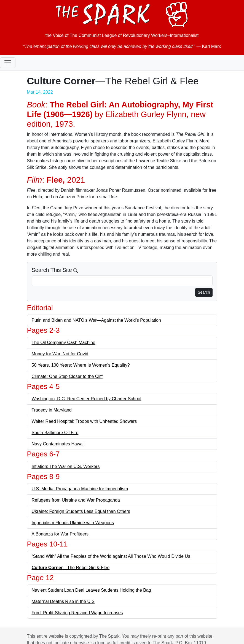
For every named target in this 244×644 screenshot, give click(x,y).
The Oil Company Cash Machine (64, 343)
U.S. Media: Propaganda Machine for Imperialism (80, 489)
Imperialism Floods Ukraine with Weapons (73, 523)
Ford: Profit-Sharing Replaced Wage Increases (77, 613)
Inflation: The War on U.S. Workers (66, 466)
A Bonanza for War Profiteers (60, 534)
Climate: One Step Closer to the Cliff (67, 376)
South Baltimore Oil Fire (55, 433)
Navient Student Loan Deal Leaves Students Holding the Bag (91, 590)
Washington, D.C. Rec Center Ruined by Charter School (87, 399)
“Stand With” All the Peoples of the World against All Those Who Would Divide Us (111, 556)
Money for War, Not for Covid (60, 354)
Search (204, 292)
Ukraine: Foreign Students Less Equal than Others (81, 511)
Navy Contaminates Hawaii (58, 444)
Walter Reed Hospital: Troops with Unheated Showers (84, 421)
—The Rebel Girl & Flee (71, 568)
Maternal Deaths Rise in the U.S (63, 601)
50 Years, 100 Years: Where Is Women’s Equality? (81, 365)
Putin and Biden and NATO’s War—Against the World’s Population (96, 320)
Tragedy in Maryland (52, 410)
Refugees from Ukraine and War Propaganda (76, 500)
